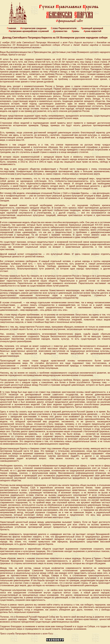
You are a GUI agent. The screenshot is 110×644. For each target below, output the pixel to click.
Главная (11, 28)
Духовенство (60, 31)
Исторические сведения (33, 28)
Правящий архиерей (92, 28)
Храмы (75, 31)
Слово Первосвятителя (64, 28)
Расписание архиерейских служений (29, 31)
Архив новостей (92, 31)
